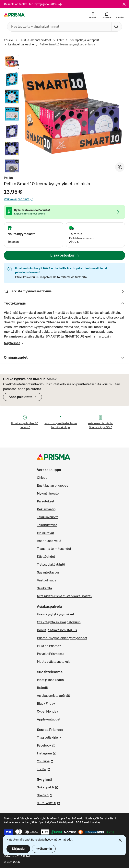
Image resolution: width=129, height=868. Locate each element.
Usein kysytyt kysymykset (56, 614)
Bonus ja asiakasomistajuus (57, 630)
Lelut (60, 40)
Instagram (46, 753)
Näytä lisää (14, 344)
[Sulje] (124, 4)
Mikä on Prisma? (49, 646)
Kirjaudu (18, 849)
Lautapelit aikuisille (21, 45)
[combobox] (59, 27)
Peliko (8, 178)
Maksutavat (46, 533)
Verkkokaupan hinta (19, 199)
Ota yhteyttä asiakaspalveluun (59, 622)
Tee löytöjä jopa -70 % (45, 4)
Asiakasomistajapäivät (53, 696)
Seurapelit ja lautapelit (84, 40)
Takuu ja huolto (48, 517)
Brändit (42, 688)
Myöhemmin (44, 849)
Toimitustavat (47, 525)
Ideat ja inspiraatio (50, 680)
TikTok (44, 769)
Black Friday (46, 704)
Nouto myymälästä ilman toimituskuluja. (61, 425)
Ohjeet (42, 478)
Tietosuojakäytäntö (51, 565)
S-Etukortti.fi (49, 803)
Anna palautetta (25, 398)
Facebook (46, 745)
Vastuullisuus (47, 580)
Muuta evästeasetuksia (54, 662)
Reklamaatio (46, 509)
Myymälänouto (48, 494)
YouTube (45, 761)
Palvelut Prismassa (51, 654)
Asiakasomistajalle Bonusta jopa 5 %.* (100, 425)
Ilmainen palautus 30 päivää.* (25, 425)
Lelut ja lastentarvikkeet (35, 40)
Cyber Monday (47, 712)
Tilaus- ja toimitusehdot (54, 549)
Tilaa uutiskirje (49, 737)
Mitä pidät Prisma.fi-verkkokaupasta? (65, 596)
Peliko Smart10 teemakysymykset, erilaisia (67, 45)
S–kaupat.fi (47, 787)
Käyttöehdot (46, 557)
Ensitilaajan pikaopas (53, 486)
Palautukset (46, 501)
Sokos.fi (45, 795)
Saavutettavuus (48, 573)
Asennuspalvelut (49, 541)
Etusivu (9, 40)
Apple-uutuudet (49, 719)
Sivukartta (44, 588)
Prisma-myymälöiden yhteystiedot (62, 638)
